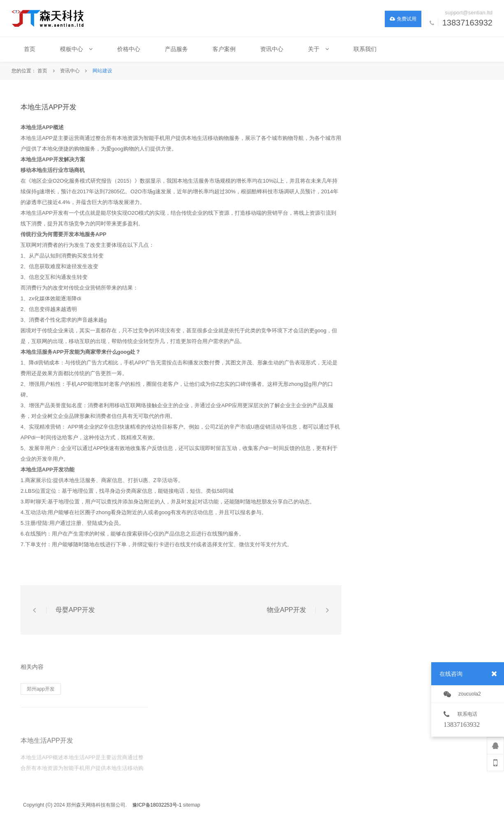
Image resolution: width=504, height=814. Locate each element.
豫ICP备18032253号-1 (157, 805)
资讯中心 (70, 71)
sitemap (192, 805)
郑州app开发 (41, 689)
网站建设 (102, 71)
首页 (42, 71)
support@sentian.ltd (469, 13)
